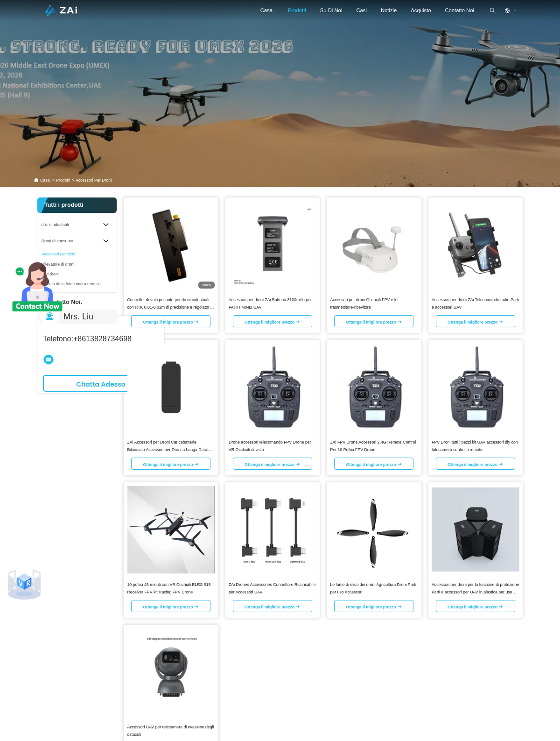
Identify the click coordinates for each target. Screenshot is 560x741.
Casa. (267, 10)
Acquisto (421, 10)
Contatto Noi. (460, 10)
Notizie (389, 10)
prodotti (297, 10)
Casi (361, 10)
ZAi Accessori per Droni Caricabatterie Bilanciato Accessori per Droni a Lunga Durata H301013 (169, 449)
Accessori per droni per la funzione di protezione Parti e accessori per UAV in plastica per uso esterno (475, 591)
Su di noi (331, 10)
